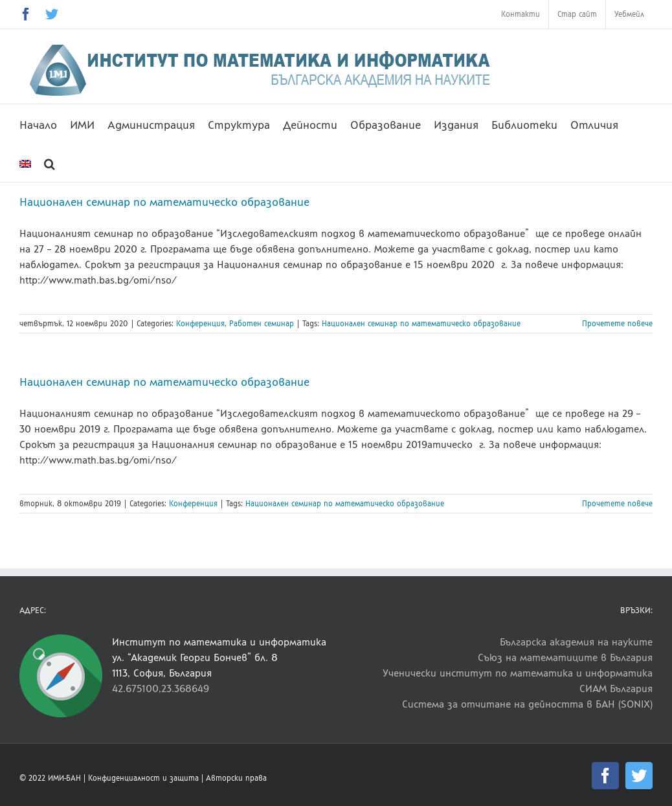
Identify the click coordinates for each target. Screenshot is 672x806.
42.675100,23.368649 (161, 688)
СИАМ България (616, 688)
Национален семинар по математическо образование (164, 202)
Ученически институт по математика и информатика (518, 673)
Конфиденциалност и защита (143, 778)
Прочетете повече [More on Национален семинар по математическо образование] (617, 324)
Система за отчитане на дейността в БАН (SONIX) (527, 704)
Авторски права (236, 778)
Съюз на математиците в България (565, 657)
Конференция (200, 324)
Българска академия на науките (576, 642)
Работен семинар (262, 324)
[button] (50, 162)
